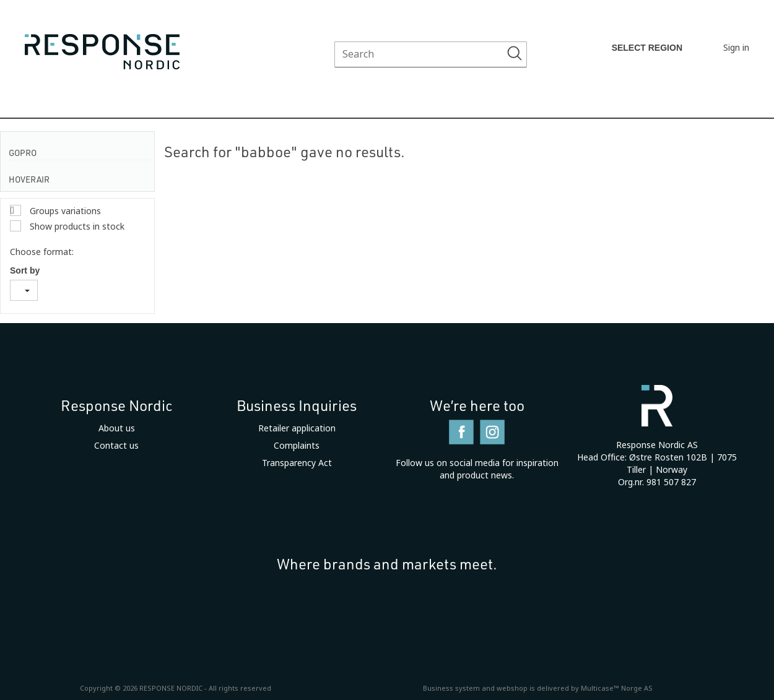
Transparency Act (297, 463)
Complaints (297, 446)
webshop (512, 688)
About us (117, 428)
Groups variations (64, 211)
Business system (451, 688)
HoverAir (29, 179)
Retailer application (297, 428)
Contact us (116, 446)
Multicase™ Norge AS (617, 688)
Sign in (736, 48)
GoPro (23, 153)
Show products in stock (76, 227)
